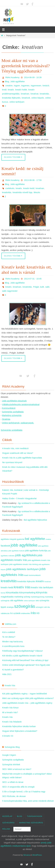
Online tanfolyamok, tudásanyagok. (18, 423)
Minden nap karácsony (13, 642)
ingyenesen (36, 86)
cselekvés (10, 188)
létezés (37, 192)
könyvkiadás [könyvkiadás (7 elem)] (12, 593)
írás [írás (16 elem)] (33, 613)
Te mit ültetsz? (9, 637)
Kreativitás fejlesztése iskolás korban (19, 726)
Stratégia (6, 419)
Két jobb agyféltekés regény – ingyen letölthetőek (25, 694)
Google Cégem (9, 755)
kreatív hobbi (21, 90)
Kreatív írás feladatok (12, 722)
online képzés (38, 98)
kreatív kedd (29, 188)
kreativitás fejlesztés (11, 98)
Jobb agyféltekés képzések (14, 401)
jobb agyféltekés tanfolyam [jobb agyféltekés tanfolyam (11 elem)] (23, 569)
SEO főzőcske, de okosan (14, 796)
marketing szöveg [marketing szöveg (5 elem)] (22, 597)
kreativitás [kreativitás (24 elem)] (9, 581)
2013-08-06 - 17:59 (33, 180)
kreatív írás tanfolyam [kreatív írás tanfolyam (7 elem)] (42, 587)
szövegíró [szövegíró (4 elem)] (40, 607)
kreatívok (26, 98)
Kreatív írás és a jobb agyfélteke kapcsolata (22, 458)
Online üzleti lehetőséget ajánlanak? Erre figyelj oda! (26, 665)
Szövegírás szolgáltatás (13, 412)
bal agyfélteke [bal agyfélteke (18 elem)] (35, 539)
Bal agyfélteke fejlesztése (35, 520)
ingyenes (25, 86)
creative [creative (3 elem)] (48, 539)
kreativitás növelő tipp (23, 192)
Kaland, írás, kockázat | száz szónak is (20, 490)
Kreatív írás (7, 717)
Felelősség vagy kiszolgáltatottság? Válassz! (23, 651)
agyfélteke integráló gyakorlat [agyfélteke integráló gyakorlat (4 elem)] (13, 539)
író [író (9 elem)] (38, 613)
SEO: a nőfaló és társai (13, 782)
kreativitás (44, 94)
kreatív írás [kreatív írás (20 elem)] (22, 587)
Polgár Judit (39, 287)
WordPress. (37, 855)
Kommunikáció (9, 408)
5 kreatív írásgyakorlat (27, 498)
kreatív (11, 90)
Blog (7, 82)
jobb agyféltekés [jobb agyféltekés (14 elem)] (26, 555)
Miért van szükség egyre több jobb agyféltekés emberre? (28, 698)
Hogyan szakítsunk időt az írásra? (18, 453)
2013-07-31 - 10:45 (33, 279)
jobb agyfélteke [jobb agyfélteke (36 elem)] (24, 545)
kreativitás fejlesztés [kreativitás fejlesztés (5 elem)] (26, 582)
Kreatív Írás (10, 685)
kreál (4, 90)
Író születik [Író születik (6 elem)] (15, 613)
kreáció (46, 86)
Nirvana (27, 855)
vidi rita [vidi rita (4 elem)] (47, 607)
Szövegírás (8, 823)
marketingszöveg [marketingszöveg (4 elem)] (37, 597)
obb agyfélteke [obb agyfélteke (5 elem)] (17, 601)
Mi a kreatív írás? (10, 712)
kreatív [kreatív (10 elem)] (40, 581)
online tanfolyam (17, 102)
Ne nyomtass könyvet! (12, 462)
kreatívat (34, 94)
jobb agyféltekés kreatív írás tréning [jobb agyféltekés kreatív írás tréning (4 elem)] (23, 564)
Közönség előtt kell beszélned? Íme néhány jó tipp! (25, 660)
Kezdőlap (7, 816)
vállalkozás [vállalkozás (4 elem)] (5, 613)
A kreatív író (8, 736)
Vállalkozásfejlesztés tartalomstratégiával (21, 404)
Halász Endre (8, 498)
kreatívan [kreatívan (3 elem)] (48, 582)
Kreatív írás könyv (10, 708)
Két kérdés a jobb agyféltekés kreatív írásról (22, 656)
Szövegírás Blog (12, 747)
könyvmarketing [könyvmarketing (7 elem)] (27, 593)
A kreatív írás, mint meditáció (15, 448)
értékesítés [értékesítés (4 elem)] (26, 613)
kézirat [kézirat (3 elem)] (3, 593)
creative (9, 86)
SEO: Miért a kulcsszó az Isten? (17, 769)
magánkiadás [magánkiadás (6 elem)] (7, 597)
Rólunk (6, 829)
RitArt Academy (12, 77)
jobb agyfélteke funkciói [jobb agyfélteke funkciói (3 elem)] (16, 551)
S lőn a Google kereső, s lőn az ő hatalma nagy (24, 792)
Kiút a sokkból (9, 632)
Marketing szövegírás (12, 415)
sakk (47, 287)
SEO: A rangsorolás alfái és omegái (18, 787)
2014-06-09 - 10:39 (33, 77)
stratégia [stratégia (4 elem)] (10, 607)
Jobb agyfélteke (17, 82)
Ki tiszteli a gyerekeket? (13, 670)
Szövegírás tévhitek (11, 765)
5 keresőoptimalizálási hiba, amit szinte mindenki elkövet (28, 801)
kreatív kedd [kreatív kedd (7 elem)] (7, 587)
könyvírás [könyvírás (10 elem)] (42, 592)
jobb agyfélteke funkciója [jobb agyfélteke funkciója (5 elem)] (36, 551)
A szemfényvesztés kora (13, 646)
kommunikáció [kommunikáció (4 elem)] (35, 575)
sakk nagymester (10, 291)
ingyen (17, 86)
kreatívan (25, 94)
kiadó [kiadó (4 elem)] (26, 575)
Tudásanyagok (35, 816)
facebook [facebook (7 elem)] (5, 546)
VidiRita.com (10, 624)
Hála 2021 (7, 674)
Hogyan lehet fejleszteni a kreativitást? (20, 731)
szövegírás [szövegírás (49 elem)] (25, 606)
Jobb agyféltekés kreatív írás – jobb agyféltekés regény (27, 703)
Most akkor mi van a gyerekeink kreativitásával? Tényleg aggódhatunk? (26, 66)
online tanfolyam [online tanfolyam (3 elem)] (29, 601)
